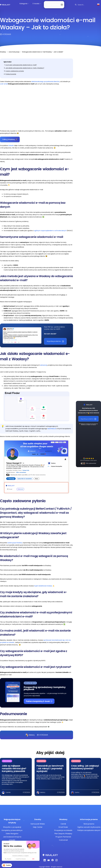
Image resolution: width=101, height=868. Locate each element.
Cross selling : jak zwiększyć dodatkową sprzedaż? (85, 765)
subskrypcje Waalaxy (15, 541)
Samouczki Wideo (38, 822)
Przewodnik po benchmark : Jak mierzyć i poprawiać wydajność (50, 766)
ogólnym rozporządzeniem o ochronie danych (50, 228)
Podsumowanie (11, 72)
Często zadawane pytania (15, 69)
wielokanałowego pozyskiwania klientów (45, 79)
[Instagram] (56, 859)
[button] (7, 865)
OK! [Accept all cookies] (19, 859)
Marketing (41, 759)
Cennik (63, 822)
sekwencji (44, 363)
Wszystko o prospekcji (12, 825)
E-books (38, 4)
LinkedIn (11, 143)
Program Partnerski (63, 835)
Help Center (38, 825)
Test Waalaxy (52, 4)
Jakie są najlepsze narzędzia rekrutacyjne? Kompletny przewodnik (14, 766)
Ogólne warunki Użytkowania (89, 825)
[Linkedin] (45, 859)
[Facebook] (53, 858)
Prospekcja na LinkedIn (63, 828)
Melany (30, 733)
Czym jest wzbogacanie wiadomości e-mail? (21, 63)
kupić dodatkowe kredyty (43, 584)
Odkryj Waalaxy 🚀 (10, 137)
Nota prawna (89, 822)
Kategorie (25, 4)
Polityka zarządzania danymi (89, 828)
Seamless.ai (52, 426)
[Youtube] (49, 858)
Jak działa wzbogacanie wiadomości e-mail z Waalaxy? (25, 66)
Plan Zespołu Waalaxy (63, 831)
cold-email (4, 82)
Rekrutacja (7, 759)
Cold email (63, 838)
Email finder (63, 825)
